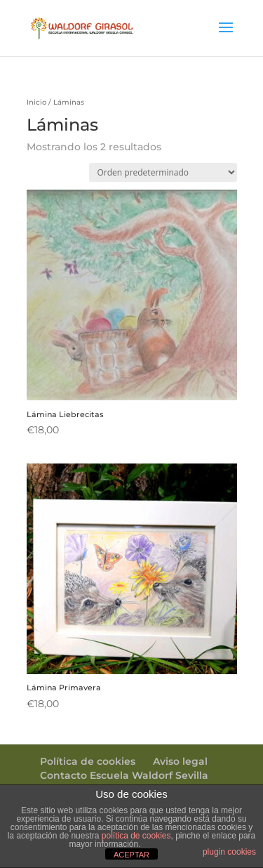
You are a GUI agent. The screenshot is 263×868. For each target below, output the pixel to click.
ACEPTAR (131, 855)
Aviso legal (180, 761)
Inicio (36, 102)
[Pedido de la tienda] (163, 172)
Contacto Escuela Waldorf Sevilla (124, 775)
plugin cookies (229, 852)
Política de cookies (88, 761)
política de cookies (136, 836)
